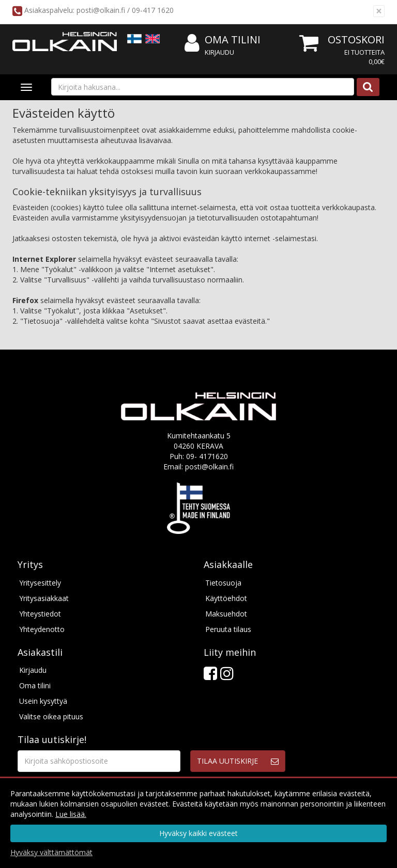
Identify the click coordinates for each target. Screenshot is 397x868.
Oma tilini (223, 40)
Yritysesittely (40, 583)
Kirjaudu (219, 52)
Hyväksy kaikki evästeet (198, 833)
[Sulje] (379, 11)
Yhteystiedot (40, 614)
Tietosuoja (223, 583)
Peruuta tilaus (228, 629)
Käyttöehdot (226, 598)
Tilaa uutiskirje (227, 761)
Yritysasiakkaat (44, 598)
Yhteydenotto (42, 629)
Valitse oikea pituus (51, 716)
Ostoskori (356, 40)
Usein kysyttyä (43, 701)
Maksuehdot (226, 614)
